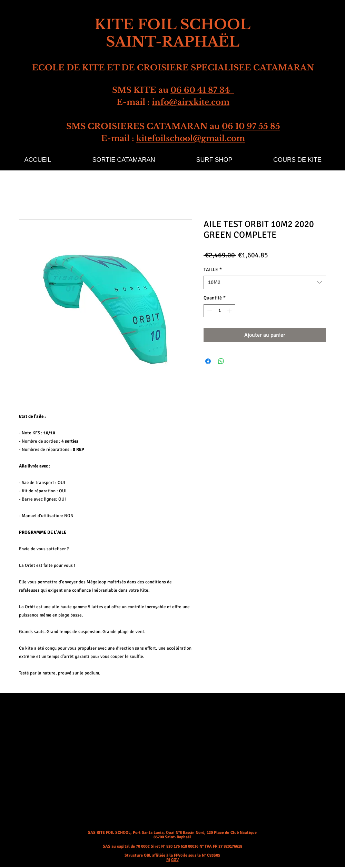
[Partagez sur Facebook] (208, 361)
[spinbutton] (219, 311)
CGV (175, 860)
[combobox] (265, 282)
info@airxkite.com (191, 102)
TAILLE (213, 270)
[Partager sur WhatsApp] (221, 361)
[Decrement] (209, 311)
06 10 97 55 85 (251, 126)
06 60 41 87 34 (202, 90)
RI (168, 860)
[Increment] (230, 311)
